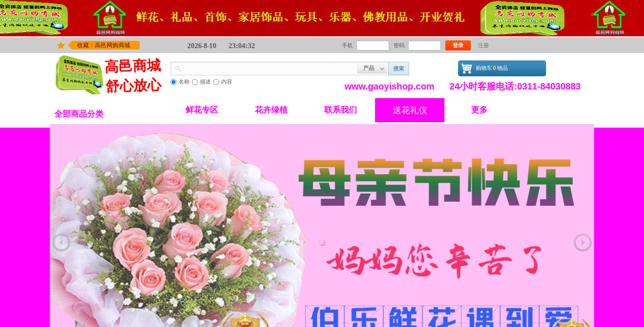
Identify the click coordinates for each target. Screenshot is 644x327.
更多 (479, 110)
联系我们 (341, 110)
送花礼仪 (410, 110)
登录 (458, 45)
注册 (483, 45)
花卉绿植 (271, 110)
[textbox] (269, 68)
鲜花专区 (202, 110)
